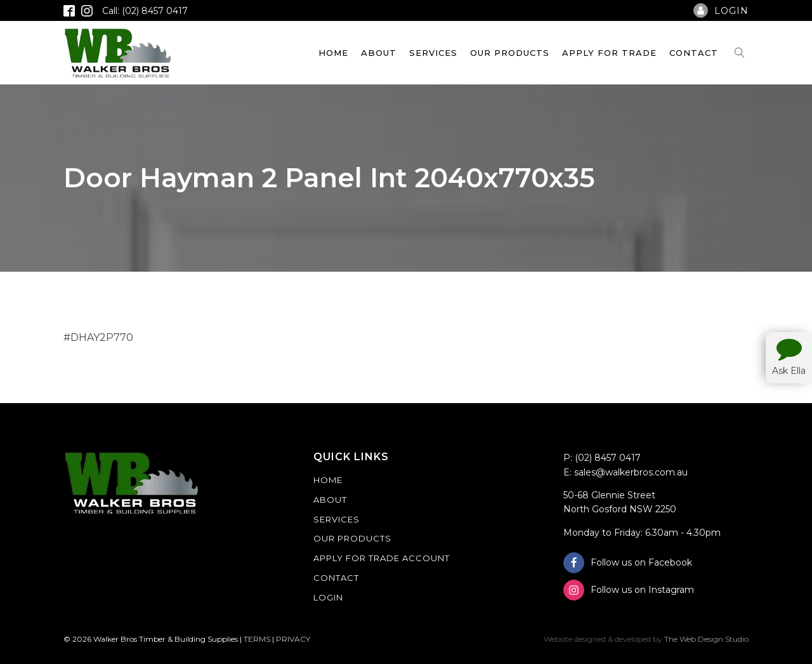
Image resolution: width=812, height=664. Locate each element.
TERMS (257, 639)
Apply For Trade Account (382, 558)
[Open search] (740, 53)
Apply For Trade (609, 53)
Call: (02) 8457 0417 (145, 11)
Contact (694, 53)
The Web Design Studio (706, 639)
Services (433, 53)
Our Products (510, 53)
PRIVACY (293, 639)
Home (333, 53)
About (379, 53)
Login (328, 597)
